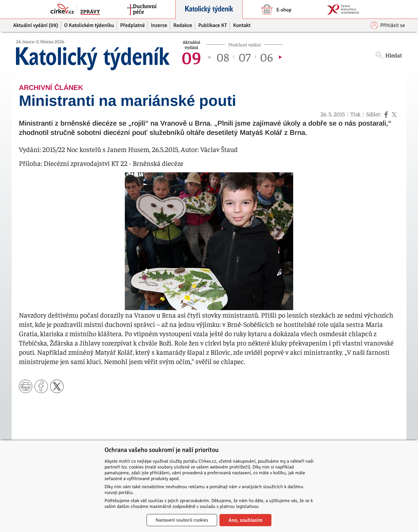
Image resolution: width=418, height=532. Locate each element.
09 (191, 57)
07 (245, 57)
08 (223, 57)
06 (266, 57)
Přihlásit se (388, 25)
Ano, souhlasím (245, 520)
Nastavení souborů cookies (182, 520)
